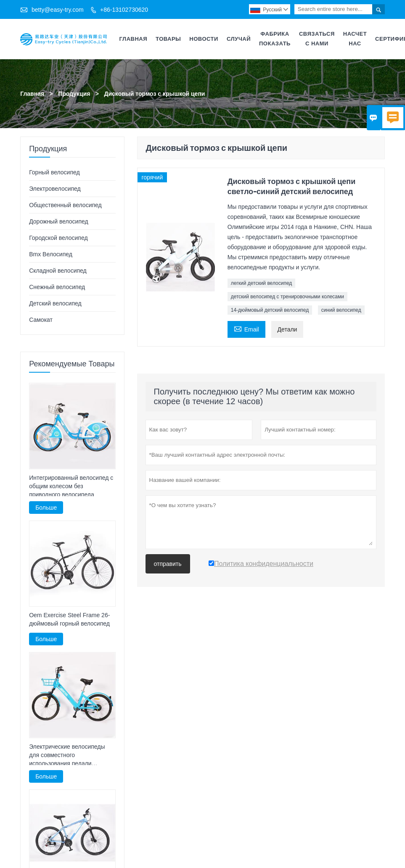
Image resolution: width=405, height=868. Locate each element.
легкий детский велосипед (262, 283)
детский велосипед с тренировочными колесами (287, 297)
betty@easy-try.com (58, 10)
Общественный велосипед (65, 205)
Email (246, 328)
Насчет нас (355, 39)
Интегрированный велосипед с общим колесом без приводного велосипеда (71, 486)
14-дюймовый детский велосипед (270, 310)
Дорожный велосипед (58, 221)
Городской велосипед (58, 238)
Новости (204, 39)
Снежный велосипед (57, 287)
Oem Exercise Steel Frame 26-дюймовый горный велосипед (69, 619)
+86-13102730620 (124, 10)
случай (239, 39)
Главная (134, 39)
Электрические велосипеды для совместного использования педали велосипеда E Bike (67, 755)
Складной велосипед (58, 271)
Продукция (74, 94)
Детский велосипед (55, 303)
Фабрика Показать (275, 39)
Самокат (41, 320)
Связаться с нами (317, 39)
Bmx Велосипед (51, 254)
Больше (46, 507)
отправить (168, 564)
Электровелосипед (55, 189)
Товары (168, 39)
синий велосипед (341, 310)
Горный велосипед (54, 172)
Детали (287, 329)
